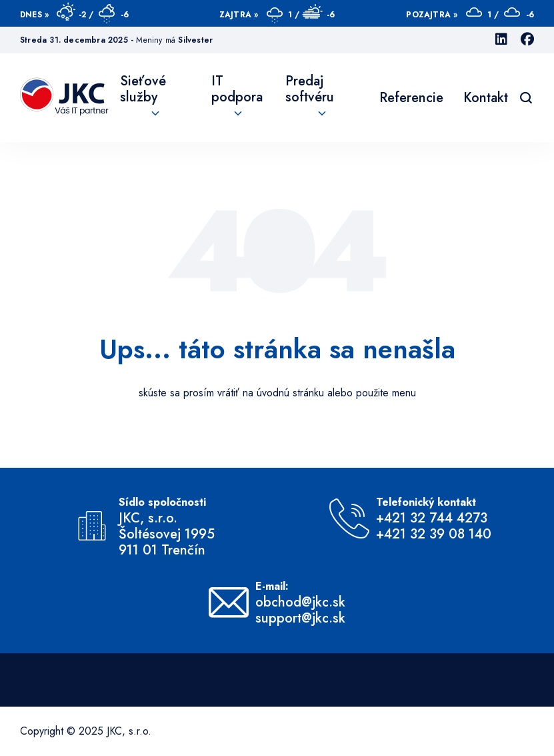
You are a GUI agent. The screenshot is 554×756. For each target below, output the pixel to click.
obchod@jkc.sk (300, 603)
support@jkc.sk (300, 619)
